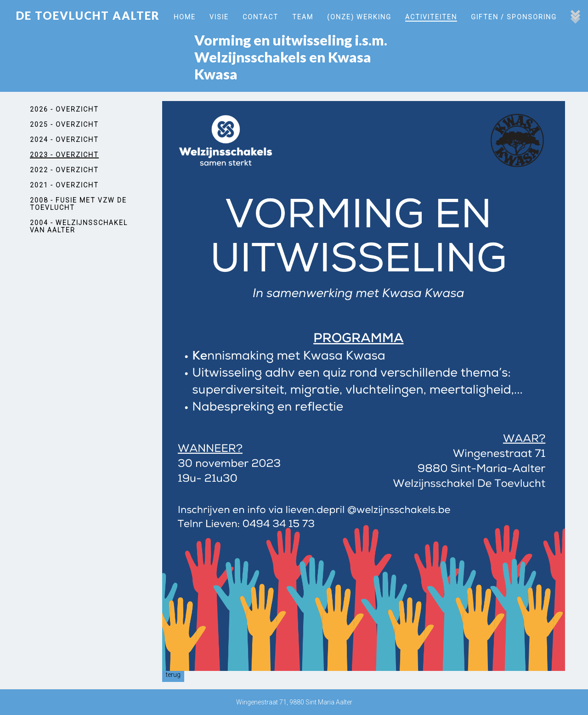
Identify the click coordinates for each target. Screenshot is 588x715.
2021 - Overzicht (64, 185)
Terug (173, 675)
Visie (219, 17)
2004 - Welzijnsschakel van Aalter (79, 226)
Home (185, 17)
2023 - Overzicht (64, 155)
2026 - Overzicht (64, 109)
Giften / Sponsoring (514, 17)
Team (303, 17)
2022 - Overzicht (64, 170)
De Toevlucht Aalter (88, 15)
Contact (260, 17)
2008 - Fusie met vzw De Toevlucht (78, 204)
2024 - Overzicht (64, 140)
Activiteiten (431, 17)
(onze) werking (359, 17)
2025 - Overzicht (64, 124)
